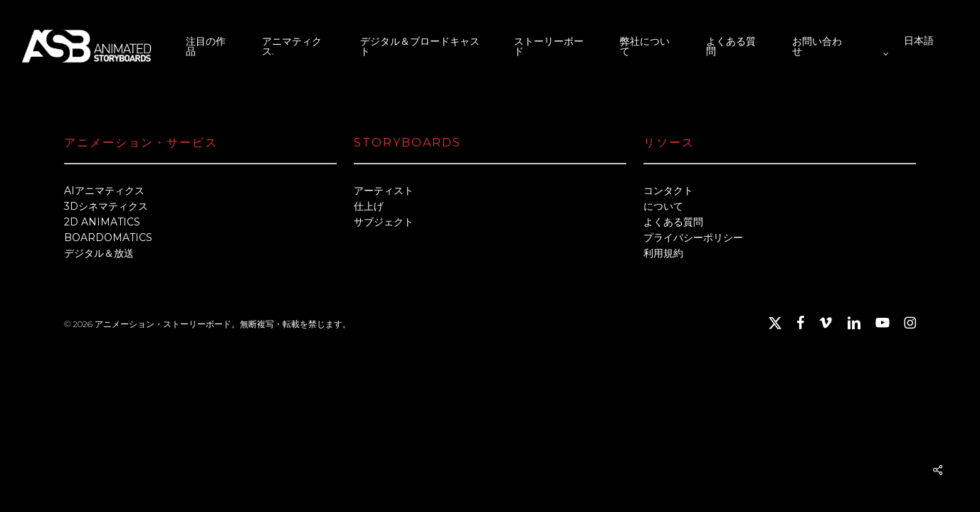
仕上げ (369, 206)
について (663, 206)
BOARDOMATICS (108, 238)
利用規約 (663, 253)
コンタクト (668, 191)
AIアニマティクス (104, 191)
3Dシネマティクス (106, 206)
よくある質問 (673, 222)
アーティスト (384, 191)
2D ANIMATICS (102, 222)
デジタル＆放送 (99, 253)
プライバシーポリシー (693, 238)
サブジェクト (384, 222)
